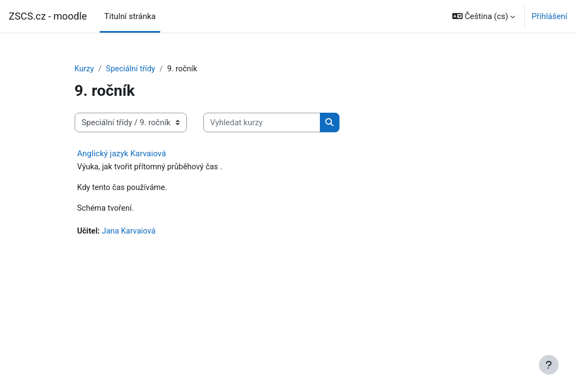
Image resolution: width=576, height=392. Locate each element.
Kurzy (85, 69)
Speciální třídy (132, 69)
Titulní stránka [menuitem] (130, 16)
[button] (484, 16)
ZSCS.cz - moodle (48, 16)
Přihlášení (549, 16)
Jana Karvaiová (130, 233)
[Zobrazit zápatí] (549, 365)
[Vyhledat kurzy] (262, 122)
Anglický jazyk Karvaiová (122, 154)
